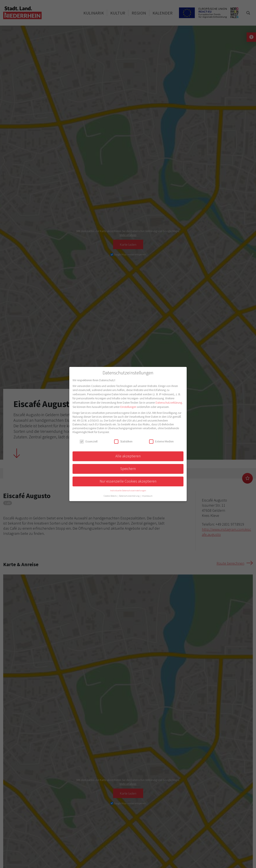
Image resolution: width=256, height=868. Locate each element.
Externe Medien (161, 441)
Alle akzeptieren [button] (128, 456)
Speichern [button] (128, 469)
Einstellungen (128, 407)
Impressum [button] (147, 496)
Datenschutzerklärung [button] (129, 496)
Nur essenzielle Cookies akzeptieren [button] (128, 481)
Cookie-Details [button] (110, 496)
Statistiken (123, 441)
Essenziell (89, 441)
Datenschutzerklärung (169, 403)
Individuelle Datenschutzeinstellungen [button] (128, 491)
